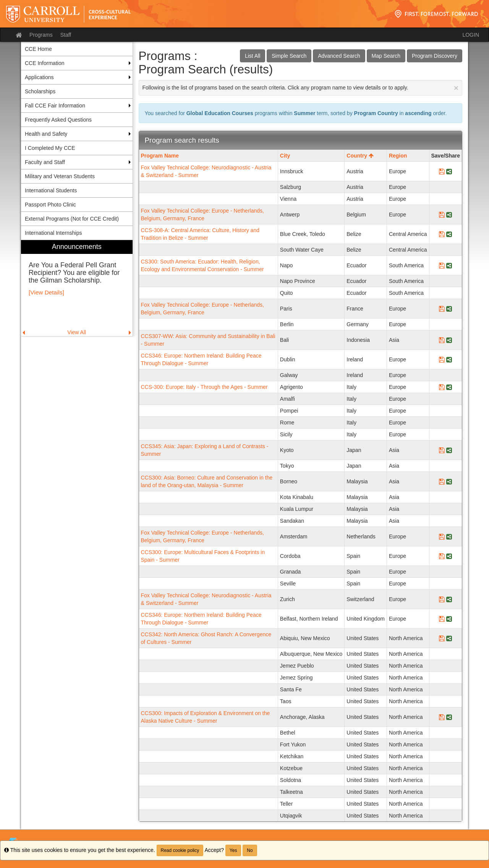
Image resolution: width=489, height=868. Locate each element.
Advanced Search (339, 56)
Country (360, 156)
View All (77, 332)
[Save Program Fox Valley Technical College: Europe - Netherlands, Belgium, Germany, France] (442, 215)
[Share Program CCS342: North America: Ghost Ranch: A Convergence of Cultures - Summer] (449, 638)
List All (253, 56)
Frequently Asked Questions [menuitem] (58, 120)
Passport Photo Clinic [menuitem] (50, 205)
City (285, 156)
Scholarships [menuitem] (40, 91)
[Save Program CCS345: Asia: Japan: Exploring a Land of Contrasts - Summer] (442, 450)
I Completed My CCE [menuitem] (50, 148)
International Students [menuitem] (51, 190)
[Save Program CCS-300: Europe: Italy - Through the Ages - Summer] (442, 387)
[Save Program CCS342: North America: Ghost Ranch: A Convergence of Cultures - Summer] (442, 638)
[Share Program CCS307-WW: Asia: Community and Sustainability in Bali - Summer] (449, 340)
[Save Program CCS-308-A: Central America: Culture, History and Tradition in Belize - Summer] (442, 234)
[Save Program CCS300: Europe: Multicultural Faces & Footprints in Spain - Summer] (442, 556)
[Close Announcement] (456, 88)
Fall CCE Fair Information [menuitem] (55, 106)
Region (398, 156)
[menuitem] (77, 288)
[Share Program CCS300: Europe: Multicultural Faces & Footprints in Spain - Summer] (449, 556)
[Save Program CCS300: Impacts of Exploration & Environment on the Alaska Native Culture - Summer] (442, 717)
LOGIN (471, 35)
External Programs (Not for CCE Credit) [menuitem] (72, 219)
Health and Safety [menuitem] (46, 134)
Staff (66, 35)
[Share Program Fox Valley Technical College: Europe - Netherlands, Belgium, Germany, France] (449, 215)
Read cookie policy (180, 850)
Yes (233, 850)
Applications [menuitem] (39, 77)
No (250, 850)
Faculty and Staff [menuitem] (45, 162)
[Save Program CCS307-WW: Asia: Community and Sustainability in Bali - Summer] (442, 340)
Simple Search (289, 56)
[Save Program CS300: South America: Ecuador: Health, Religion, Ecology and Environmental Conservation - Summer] (442, 265)
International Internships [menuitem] (53, 233)
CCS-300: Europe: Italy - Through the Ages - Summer (204, 387)
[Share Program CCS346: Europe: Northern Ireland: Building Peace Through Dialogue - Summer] (449, 359)
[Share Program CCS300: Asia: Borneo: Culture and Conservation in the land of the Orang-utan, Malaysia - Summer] (449, 481)
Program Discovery (435, 56)
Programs (41, 35)
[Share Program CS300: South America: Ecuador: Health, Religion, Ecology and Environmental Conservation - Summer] (449, 265)
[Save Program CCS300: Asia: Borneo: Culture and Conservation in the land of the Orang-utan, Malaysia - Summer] (442, 481)
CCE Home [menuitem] (38, 49)
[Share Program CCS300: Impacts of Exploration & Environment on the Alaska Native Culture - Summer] (449, 717)
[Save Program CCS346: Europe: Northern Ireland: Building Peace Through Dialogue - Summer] (442, 359)
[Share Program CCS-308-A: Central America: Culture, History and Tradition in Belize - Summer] (449, 234)
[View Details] (46, 292)
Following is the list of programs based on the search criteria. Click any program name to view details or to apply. (301, 88)
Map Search (386, 56)
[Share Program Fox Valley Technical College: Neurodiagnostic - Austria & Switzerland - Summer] (449, 171)
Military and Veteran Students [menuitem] (60, 176)
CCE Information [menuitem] (45, 63)
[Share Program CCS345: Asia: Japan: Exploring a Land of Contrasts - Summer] (449, 450)
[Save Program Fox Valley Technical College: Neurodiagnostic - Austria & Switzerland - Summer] (442, 171)
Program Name (160, 156)
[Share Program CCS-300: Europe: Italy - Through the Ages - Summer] (449, 387)
